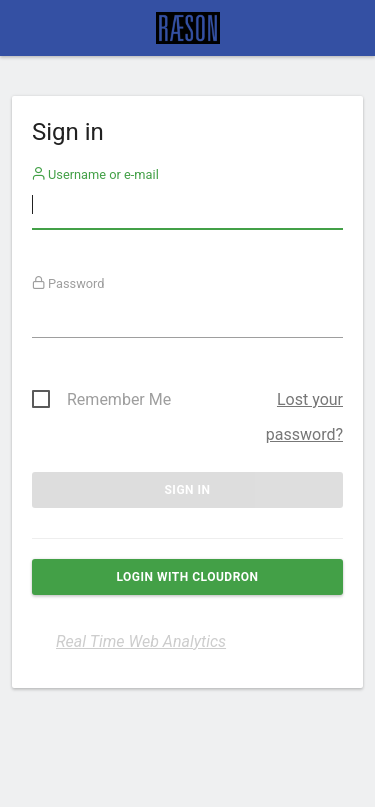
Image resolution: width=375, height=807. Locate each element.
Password (68, 283)
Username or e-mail (95, 174)
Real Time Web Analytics (141, 641)
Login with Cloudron (187, 577)
